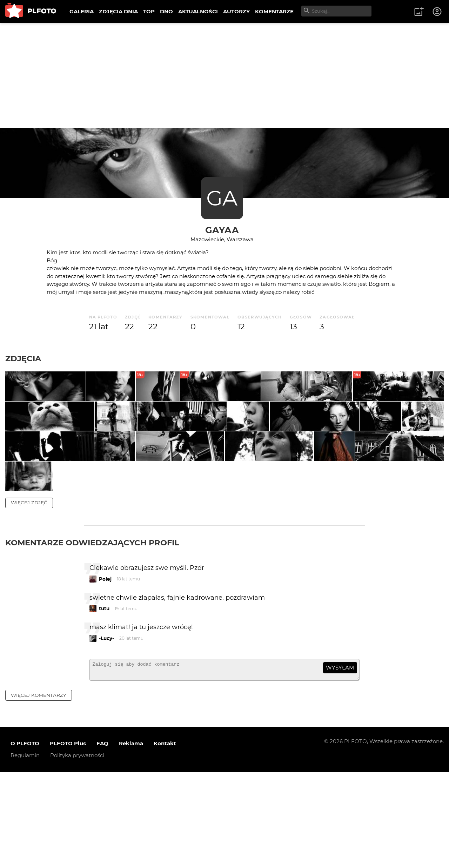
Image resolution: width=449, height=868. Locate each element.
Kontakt (165, 840)
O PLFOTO (25, 840)
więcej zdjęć (29, 596)
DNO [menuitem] (166, 11)
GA (222, 198)
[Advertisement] (224, 75)
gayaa (222, 230)
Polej (105, 672)
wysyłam (340, 761)
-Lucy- (106, 731)
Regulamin (25, 852)
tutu (104, 702)
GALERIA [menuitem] (82, 11)
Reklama (131, 840)
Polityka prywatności (77, 852)
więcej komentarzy (39, 791)
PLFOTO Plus (68, 840)
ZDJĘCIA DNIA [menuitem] (118, 11)
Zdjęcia (23, 358)
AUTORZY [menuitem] (236, 11)
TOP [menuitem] (149, 11)
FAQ (102, 840)
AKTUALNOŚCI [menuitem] (198, 11)
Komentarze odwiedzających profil (92, 635)
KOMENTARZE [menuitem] (274, 11)
